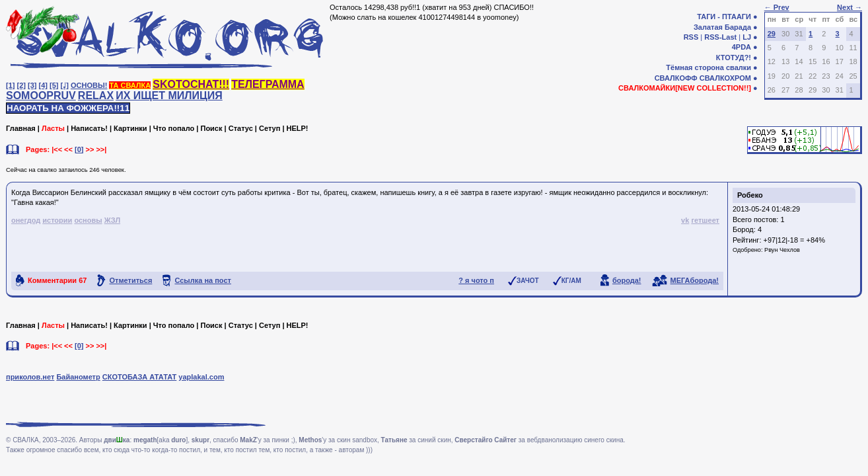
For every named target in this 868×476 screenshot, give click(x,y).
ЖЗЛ (112, 220)
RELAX (96, 96)
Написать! (89, 128)
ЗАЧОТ (528, 281)
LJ (747, 37)
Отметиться (130, 280)
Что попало (174, 128)
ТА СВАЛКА (130, 85)
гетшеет (705, 220)
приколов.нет (30, 377)
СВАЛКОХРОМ (725, 78)
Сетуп (270, 128)
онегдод (26, 220)
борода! (627, 280)
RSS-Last (720, 37)
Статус (241, 128)
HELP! (298, 128)
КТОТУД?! (734, 58)
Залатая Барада (722, 27)
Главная (21, 128)
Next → (850, 7)
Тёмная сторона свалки (708, 67)
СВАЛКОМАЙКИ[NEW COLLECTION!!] (685, 88)
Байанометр (78, 377)
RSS (691, 37)
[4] (43, 85)
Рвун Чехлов (782, 250)
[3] (32, 85)
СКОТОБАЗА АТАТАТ (140, 377)
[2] (21, 85)
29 (772, 34)
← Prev (777, 7)
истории (57, 220)
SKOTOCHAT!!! (191, 84)
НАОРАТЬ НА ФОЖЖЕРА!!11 (68, 108)
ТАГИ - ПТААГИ (724, 17)
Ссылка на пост (203, 280)
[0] (79, 149)
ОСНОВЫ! (89, 85)
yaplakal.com (201, 377)
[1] (10, 85)
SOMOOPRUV (41, 96)
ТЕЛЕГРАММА (268, 84)
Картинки (130, 128)
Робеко (750, 195)
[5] (54, 85)
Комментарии (57, 280)
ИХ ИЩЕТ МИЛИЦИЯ (169, 96)
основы (88, 220)
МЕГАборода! (695, 280)
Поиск (211, 128)
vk (685, 220)
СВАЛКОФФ (676, 78)
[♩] (65, 85)
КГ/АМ (571, 281)
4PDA (741, 47)
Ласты (53, 128)
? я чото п (476, 280)
